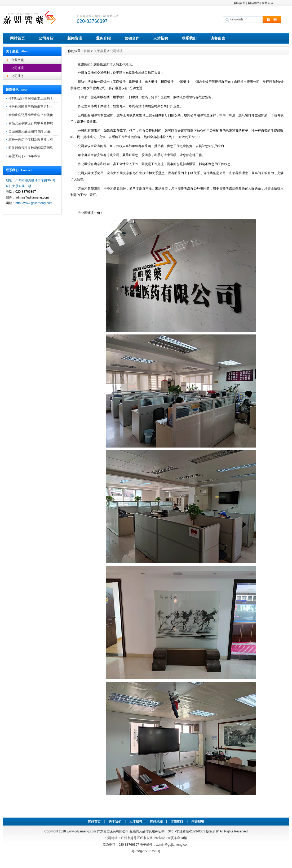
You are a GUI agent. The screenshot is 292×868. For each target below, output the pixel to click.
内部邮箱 (198, 822)
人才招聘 (161, 38)
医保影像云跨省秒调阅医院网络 (31, 148)
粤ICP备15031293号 (146, 851)
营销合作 (132, 38)
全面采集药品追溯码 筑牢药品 (30, 131)
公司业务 (17, 76)
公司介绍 (46, 38)
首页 (87, 51)
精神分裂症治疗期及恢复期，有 (31, 140)
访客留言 (218, 38)
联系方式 (268, 3)
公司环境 (17, 68)
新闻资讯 (75, 38)
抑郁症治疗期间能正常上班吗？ (31, 98)
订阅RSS (177, 822)
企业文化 (17, 60)
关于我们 (115, 822)
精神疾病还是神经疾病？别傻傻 (31, 115)
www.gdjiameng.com (81, 831)
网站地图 (254, 3)
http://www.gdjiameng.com (34, 203)
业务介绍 (103, 38)
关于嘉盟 (100, 51)
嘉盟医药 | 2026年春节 (24, 156)
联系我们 (189, 38)
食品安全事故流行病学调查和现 (31, 123)
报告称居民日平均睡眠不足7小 (30, 107)
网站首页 (240, 3)
